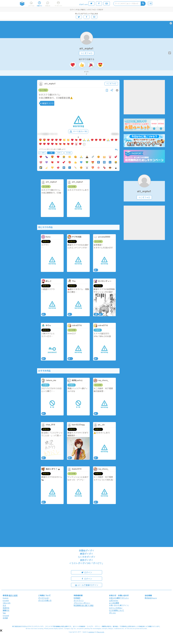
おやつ (60, 153)
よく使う (42, 153)
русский (6, 615)
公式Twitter (114, 600)
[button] (1, 631)
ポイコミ (112, 613)
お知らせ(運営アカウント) (119, 598)
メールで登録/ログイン (86, 585)
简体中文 (6, 608)
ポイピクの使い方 (45, 600)
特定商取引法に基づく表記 (84, 605)
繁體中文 (6, 610)
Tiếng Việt (7, 603)
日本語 (5, 618)
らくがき (43, 90)
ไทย (4, 613)
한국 (4, 605)
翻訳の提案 (13, 595)
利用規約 (77, 598)
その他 (68, 153)
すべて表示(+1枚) (78, 131)
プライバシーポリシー (82, 603)
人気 (51, 153)
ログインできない (116, 608)
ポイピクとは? (44, 598)
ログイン (87, 572)
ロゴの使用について (117, 610)
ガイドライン (79, 600)
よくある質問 (114, 603)
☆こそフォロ (87, 53)
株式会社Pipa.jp (151, 598)
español (6, 600)
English (6, 598)
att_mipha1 (86, 49)
